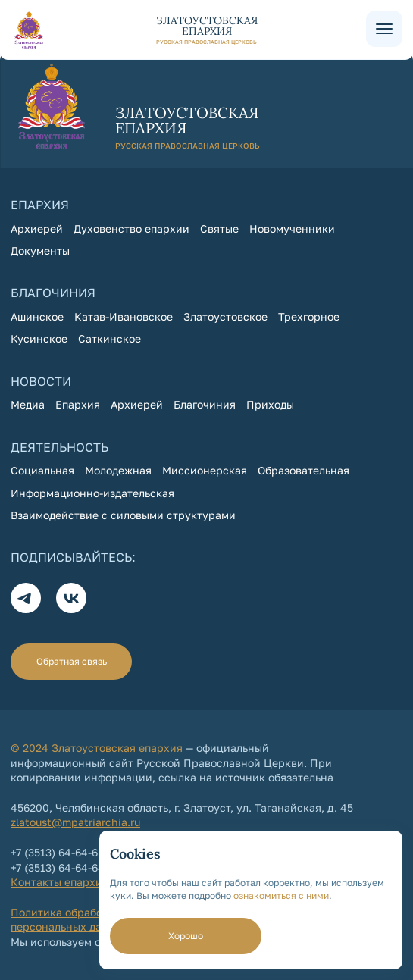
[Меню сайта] (384, 29)
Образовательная (303, 470)
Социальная (42, 470)
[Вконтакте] (71, 598)
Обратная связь (72, 661)
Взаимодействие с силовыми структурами (123, 515)
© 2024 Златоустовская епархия (97, 748)
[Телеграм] (26, 598)
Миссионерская (205, 470)
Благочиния (205, 404)
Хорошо (186, 936)
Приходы (270, 404)
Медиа (28, 404)
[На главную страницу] (188, 30)
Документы (40, 250)
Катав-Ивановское (124, 316)
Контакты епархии (60, 882)
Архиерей (37, 229)
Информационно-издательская (92, 493)
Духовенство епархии (131, 229)
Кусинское (39, 338)
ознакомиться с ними (281, 895)
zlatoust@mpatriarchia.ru (75, 822)
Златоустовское (225, 316)
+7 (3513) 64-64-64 (58, 867)
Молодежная (118, 470)
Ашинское (37, 316)
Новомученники (292, 229)
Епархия (78, 404)
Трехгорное (309, 316)
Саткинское (110, 338)
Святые (219, 229)
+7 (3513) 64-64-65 (57, 852)
